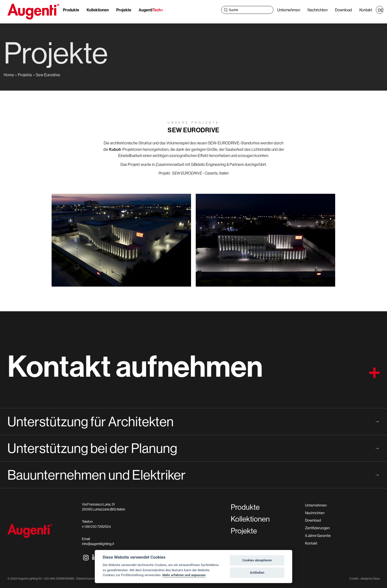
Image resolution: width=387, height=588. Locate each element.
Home (9, 75)
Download (343, 10)
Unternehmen (289, 10)
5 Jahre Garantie (318, 536)
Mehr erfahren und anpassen (184, 575)
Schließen (257, 573)
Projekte (124, 10)
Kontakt (366, 10)
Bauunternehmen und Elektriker (193, 475)
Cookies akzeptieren (257, 560)
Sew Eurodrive (48, 75)
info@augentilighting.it (98, 544)
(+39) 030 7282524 (96, 527)
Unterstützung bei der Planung (193, 448)
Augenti (151, 10)
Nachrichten (318, 10)
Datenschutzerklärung (90, 578)
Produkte (71, 10)
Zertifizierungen (317, 528)
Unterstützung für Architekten (193, 421)
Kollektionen (98, 10)
